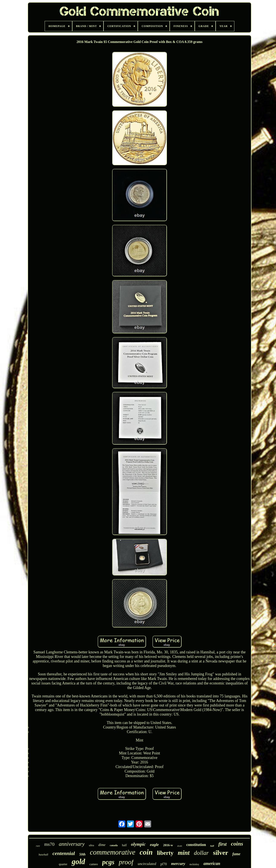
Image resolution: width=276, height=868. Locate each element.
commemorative (113, 852)
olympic (138, 844)
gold (78, 862)
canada (114, 845)
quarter (63, 864)
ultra (91, 845)
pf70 (164, 864)
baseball (43, 855)
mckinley (194, 864)
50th (82, 854)
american (212, 863)
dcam (180, 846)
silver (221, 853)
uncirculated (147, 864)
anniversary (72, 844)
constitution (196, 845)
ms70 (49, 844)
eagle (154, 845)
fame (236, 854)
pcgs (108, 862)
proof (126, 862)
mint (184, 853)
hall (212, 846)
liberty (165, 853)
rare (38, 846)
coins (237, 844)
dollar (201, 853)
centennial (64, 853)
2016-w (168, 845)
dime (102, 845)
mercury (178, 864)
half (124, 845)
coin (146, 852)
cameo (94, 864)
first (223, 844)
